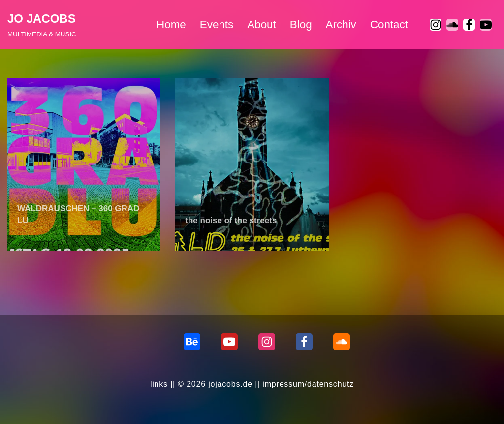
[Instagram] (436, 25)
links (159, 384)
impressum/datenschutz (308, 384)
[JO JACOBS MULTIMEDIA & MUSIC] (42, 24)
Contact (389, 24)
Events (217, 24)
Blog (301, 24)
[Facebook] (469, 25)
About (262, 24)
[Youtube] (486, 25)
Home (171, 24)
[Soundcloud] (342, 342)
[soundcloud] (452, 25)
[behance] (192, 342)
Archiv (341, 24)
